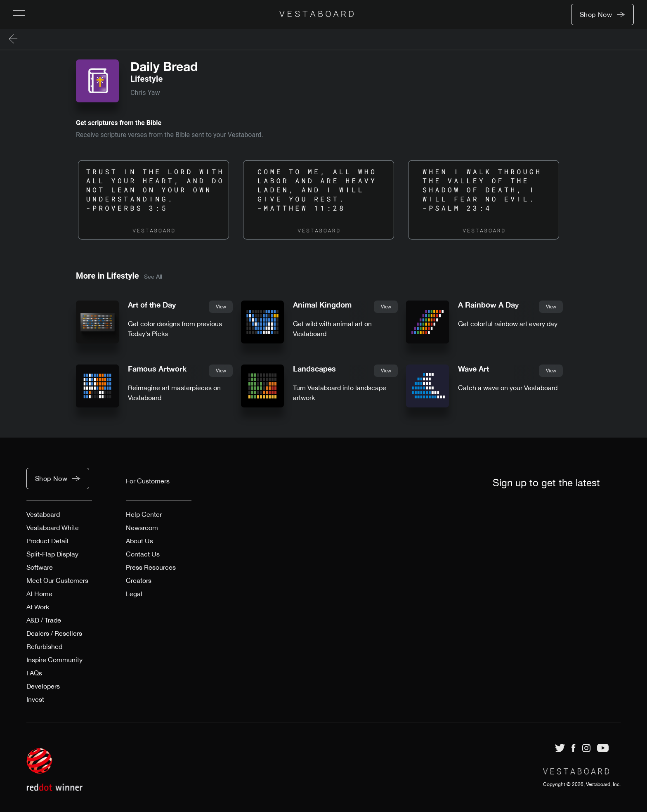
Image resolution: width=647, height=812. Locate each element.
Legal (134, 594)
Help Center (144, 514)
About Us (139, 541)
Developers (43, 686)
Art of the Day (152, 305)
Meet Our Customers (57, 580)
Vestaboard (43, 514)
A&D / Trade (44, 620)
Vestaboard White (53, 528)
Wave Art (473, 369)
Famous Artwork (157, 369)
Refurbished (44, 646)
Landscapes (314, 369)
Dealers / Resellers (54, 633)
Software (40, 567)
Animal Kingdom (322, 305)
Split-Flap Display (52, 554)
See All (153, 276)
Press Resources (151, 567)
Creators (139, 580)
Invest (35, 699)
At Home (39, 594)
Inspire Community (54, 660)
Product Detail (47, 541)
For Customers (148, 481)
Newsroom (142, 528)
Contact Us (143, 554)
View (221, 307)
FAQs (34, 673)
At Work (38, 607)
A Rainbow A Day (488, 305)
